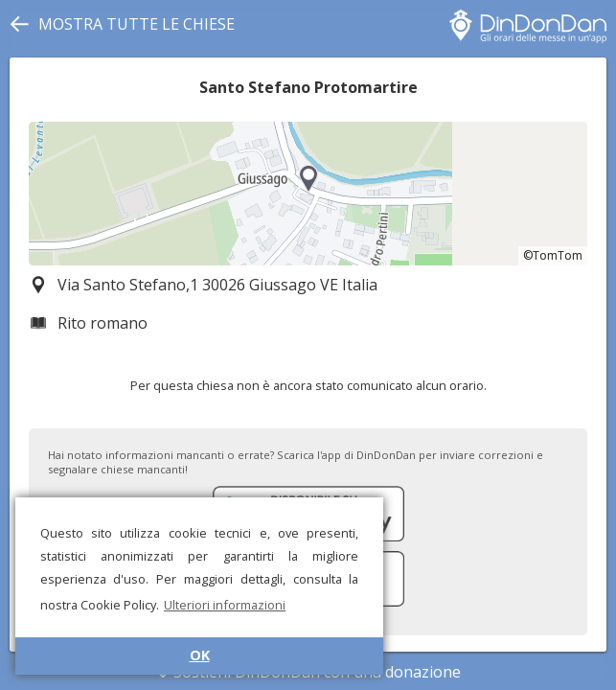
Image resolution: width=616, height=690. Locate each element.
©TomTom (553, 255)
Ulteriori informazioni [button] (225, 605)
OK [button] (200, 655)
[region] (308, 194)
